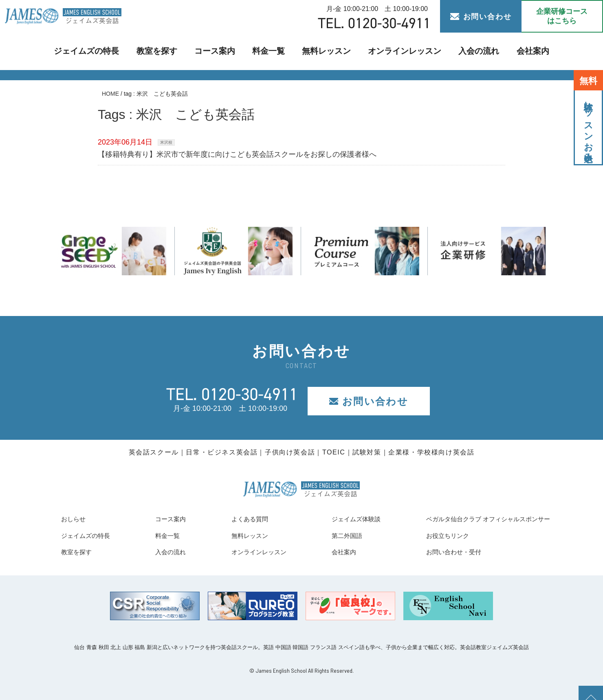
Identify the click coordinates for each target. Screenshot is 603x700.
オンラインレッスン (397, 51)
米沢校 (166, 142)
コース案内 (219, 51)
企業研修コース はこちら (562, 16)
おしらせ (76, 519)
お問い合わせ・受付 (434, 552)
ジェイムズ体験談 (342, 519)
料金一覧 (271, 51)
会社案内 (518, 51)
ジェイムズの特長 (99, 51)
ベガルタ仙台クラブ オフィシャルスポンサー (476, 519)
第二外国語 (331, 535)
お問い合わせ (481, 17)
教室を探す (164, 51)
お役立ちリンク (427, 535)
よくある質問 (238, 519)
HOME (110, 94)
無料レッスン (326, 51)
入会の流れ (466, 51)
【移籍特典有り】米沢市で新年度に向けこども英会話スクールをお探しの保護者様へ (237, 154)
